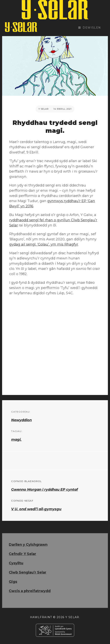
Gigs (13, 582)
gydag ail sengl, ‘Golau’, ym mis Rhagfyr (44, 244)
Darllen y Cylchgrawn (28, 545)
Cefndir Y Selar (22, 554)
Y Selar (44, 109)
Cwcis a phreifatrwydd (30, 591)
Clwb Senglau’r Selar (28, 572)
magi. (16, 440)
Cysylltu (16, 563)
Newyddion (21, 420)
